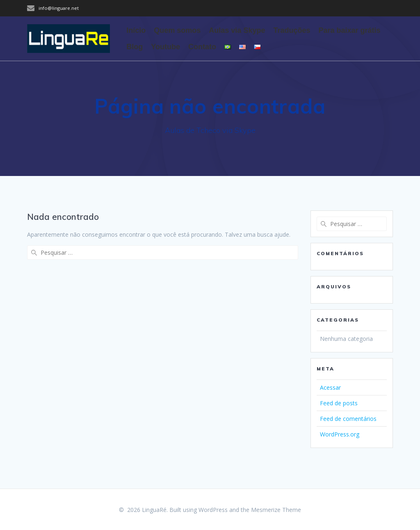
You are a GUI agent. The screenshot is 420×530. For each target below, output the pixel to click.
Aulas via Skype (237, 30)
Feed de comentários (348, 419)
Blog (135, 47)
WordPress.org (340, 434)
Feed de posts (339, 403)
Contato (202, 47)
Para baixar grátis (349, 30)
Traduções (292, 30)
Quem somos (177, 30)
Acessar (330, 387)
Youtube (165, 47)
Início (136, 30)
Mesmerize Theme (276, 510)
